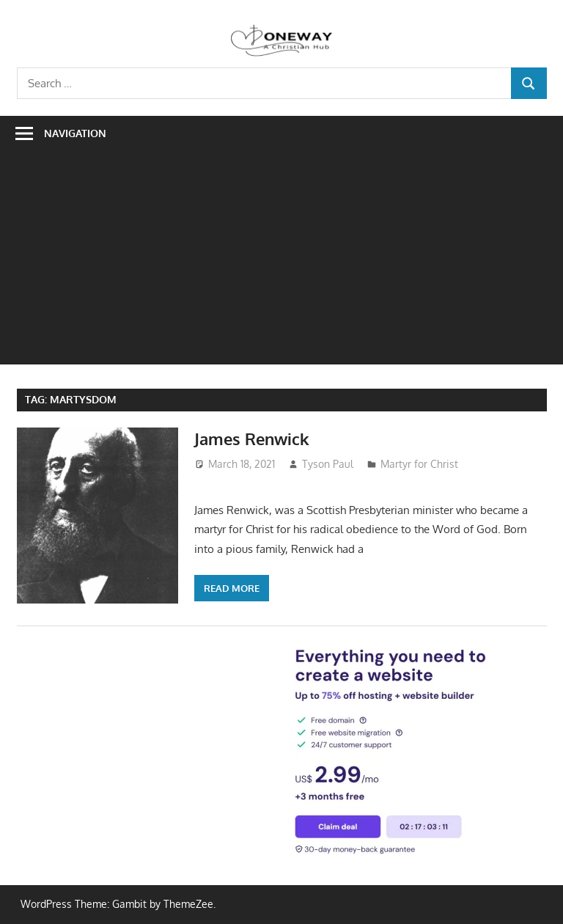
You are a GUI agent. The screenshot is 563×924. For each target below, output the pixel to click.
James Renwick (252, 439)
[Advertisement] (281, 262)
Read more (232, 588)
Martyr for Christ (419, 464)
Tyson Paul (328, 464)
